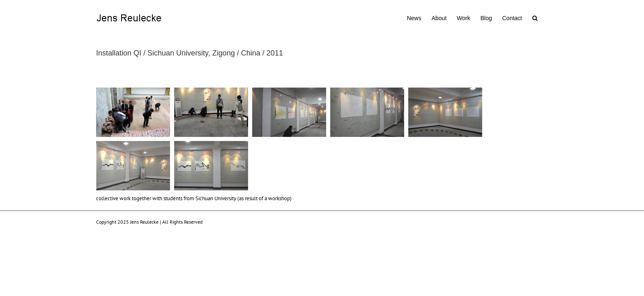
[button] (545, 17)
